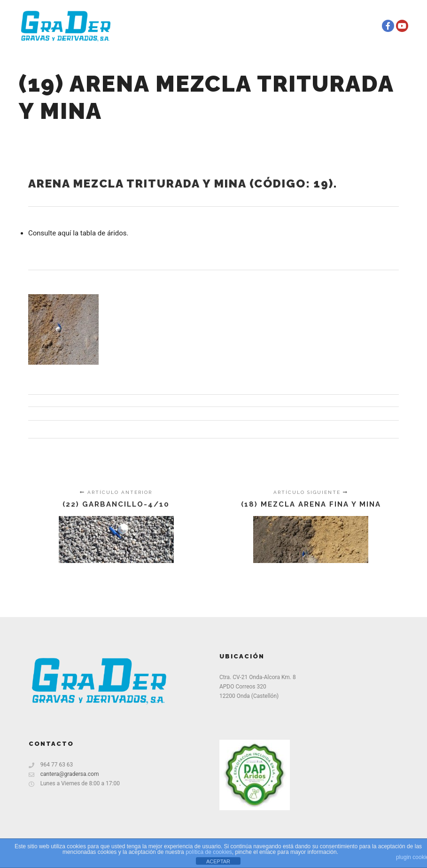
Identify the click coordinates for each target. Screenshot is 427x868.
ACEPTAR (218, 861)
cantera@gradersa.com (64, 774)
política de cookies (209, 852)
